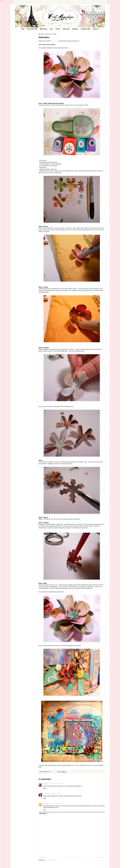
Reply (45, 788)
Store (51, 29)
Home (23, 29)
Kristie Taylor (55, 41)
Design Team (66, 29)
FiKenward (46, 804)
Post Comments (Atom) (51, 860)
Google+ (2, 1)
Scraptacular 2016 (85, 29)
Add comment (43, 814)
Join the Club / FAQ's (32, 29)
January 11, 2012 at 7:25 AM (53, 794)
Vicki (44, 794)
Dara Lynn (46, 784)
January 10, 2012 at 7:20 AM (56, 784)
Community (75, 29)
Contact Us (96, 29)
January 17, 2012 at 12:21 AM (57, 804)
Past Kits (58, 29)
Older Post (102, 857)
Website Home (44, 29)
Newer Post (42, 857)
